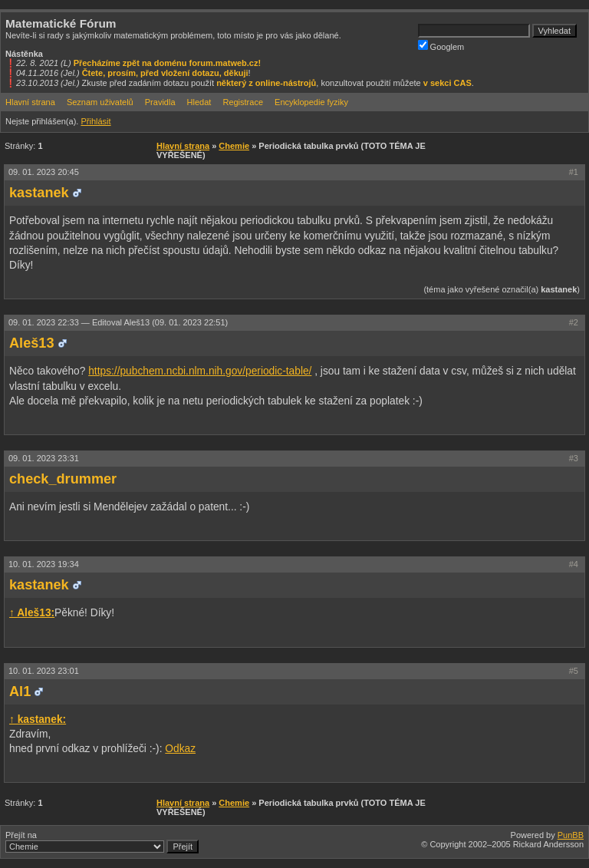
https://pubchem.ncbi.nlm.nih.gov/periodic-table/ (200, 371)
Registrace (243, 102)
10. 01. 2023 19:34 (44, 564)
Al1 (20, 691)
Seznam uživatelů (100, 102)
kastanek (39, 193)
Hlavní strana (30, 102)
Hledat (199, 102)
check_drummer (63, 479)
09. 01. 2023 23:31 (44, 458)
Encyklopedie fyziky (311, 102)
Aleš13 (32, 343)
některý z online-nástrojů (266, 83)
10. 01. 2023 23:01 (44, 671)
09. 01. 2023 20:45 (44, 172)
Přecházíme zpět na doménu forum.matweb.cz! (168, 63)
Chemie (234, 146)
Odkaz (180, 749)
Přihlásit (95, 121)
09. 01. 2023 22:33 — (118, 322)
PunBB (571, 835)
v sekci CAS (448, 83)
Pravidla (160, 102)
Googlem (441, 46)
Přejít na (102, 842)
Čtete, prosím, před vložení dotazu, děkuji (165, 73)
